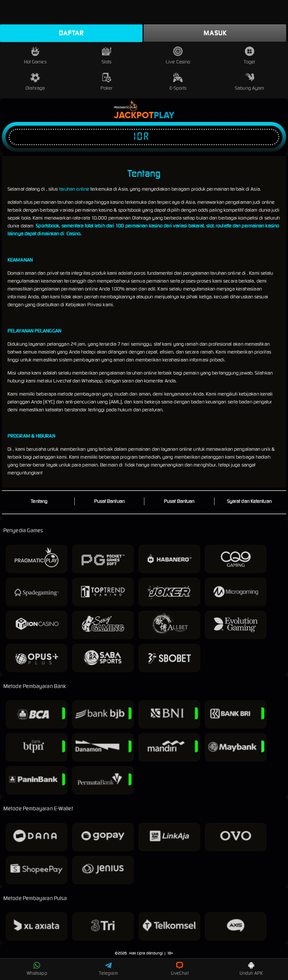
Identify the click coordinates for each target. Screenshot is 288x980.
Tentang (39, 501)
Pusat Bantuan (109, 501)
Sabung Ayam (249, 82)
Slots (107, 56)
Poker (107, 82)
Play (164, 116)
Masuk (215, 33)
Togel (249, 56)
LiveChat (180, 969)
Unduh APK (251, 969)
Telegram (108, 969)
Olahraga (35, 82)
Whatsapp (37, 969)
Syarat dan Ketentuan (249, 501)
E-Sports (178, 82)
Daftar (71, 33)
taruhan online (74, 189)
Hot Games (35, 56)
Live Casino (178, 56)
